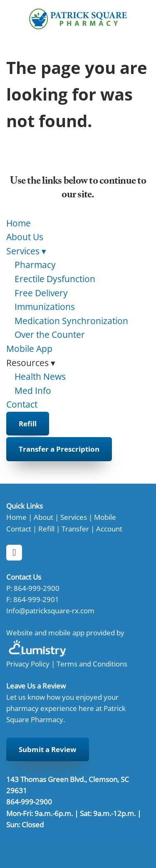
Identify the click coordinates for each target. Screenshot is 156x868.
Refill (28, 424)
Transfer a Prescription (59, 449)
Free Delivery (41, 293)
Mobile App (29, 349)
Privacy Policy (28, 664)
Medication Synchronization (71, 321)
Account (109, 529)
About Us (25, 237)
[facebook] (14, 553)
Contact (22, 404)
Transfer (75, 529)
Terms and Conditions (92, 664)
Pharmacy (35, 265)
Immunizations (45, 307)
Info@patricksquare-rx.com (50, 610)
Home (19, 223)
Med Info (33, 391)
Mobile (105, 517)
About (43, 517)
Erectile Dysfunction (55, 279)
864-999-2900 (37, 588)
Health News (40, 376)
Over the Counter (50, 334)
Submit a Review (48, 749)
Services (26, 251)
